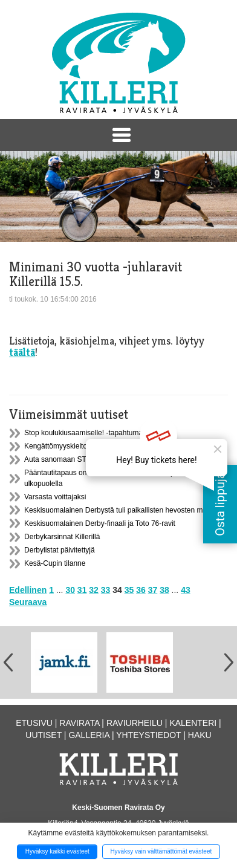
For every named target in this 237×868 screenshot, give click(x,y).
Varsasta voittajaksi (55, 497)
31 (82, 590)
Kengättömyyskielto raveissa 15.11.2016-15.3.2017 (107, 446)
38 (164, 590)
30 (70, 590)
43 (186, 590)
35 (129, 590)
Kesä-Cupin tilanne (55, 563)
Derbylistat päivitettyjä (60, 550)
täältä (22, 352)
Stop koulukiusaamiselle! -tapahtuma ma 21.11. (101, 433)
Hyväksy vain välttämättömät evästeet (161, 851)
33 (106, 590)
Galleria (89, 735)
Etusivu (34, 723)
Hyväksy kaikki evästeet (57, 851)
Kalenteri (193, 723)
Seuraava (28, 602)
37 (153, 590)
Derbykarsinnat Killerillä (62, 537)
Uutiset (44, 735)
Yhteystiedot (148, 735)
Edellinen (28, 590)
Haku (200, 735)
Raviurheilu (135, 723)
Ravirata (79, 723)
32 (94, 590)
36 (141, 590)
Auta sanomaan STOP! (61, 459)
